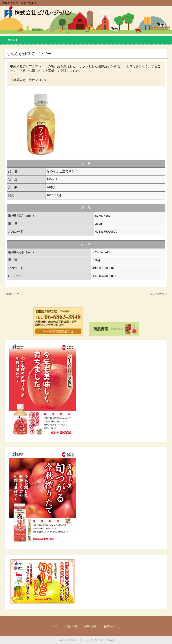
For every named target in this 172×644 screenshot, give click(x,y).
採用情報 (90, 626)
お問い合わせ (112, 626)
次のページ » (158, 294)
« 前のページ (13, 294)
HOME (54, 626)
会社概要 (72, 626)
